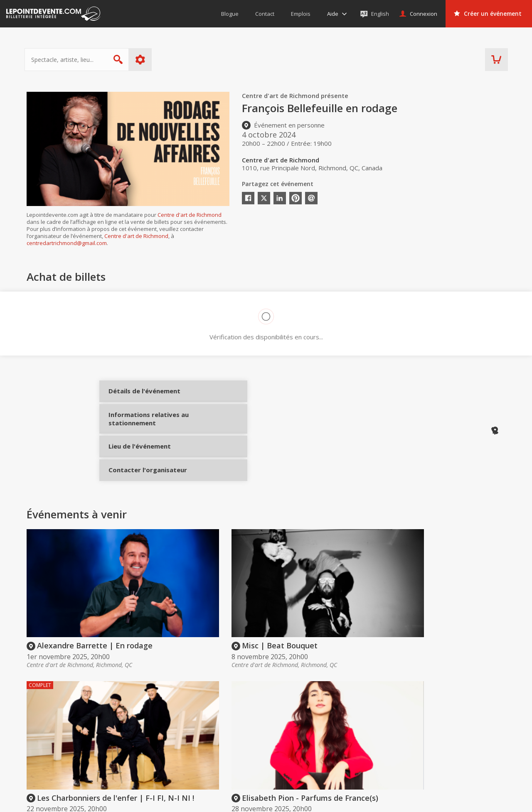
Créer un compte (381, 728)
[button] (333, 800)
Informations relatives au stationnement (138, 433)
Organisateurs (384, 712)
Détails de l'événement (138, 398)
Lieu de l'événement (138, 461)
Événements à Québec (471, 752)
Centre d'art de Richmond (190, 215)
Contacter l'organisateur (138, 492)
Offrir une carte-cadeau (291, 728)
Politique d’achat (282, 740)
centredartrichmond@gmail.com (67, 243)
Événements (463, 712)
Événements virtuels (468, 728)
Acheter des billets (294, 712)
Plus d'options (142, 60)
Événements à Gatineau (473, 763)
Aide (266, 752)
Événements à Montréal (473, 740)
